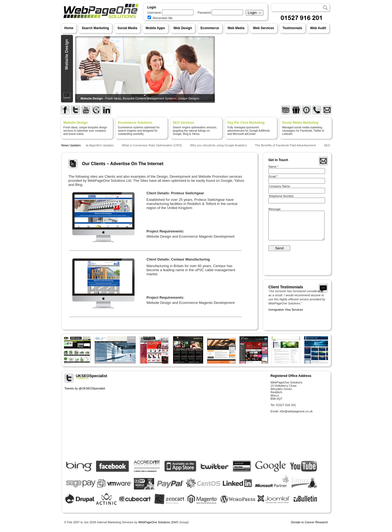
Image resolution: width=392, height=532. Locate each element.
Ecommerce (210, 28)
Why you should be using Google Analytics (219, 145)
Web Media (236, 28)
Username (154, 13)
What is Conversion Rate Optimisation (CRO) (153, 145)
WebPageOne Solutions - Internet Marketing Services (100, 23)
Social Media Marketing (300, 123)
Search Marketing (95, 28)
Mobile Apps (155, 28)
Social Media (127, 28)
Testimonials (292, 28)
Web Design (183, 28)
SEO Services (183, 123)
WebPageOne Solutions (154, 522)
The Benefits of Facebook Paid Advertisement (286, 145)
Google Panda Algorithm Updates (92, 145)
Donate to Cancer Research (310, 522)
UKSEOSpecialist (166, 377)
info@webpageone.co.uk (296, 411)
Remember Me (160, 18)
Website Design (76, 123)
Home (69, 28)
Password (204, 13)
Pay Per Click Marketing (246, 123)
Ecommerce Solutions (135, 123)
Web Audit (318, 28)
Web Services (264, 28)
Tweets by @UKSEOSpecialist (85, 388)
